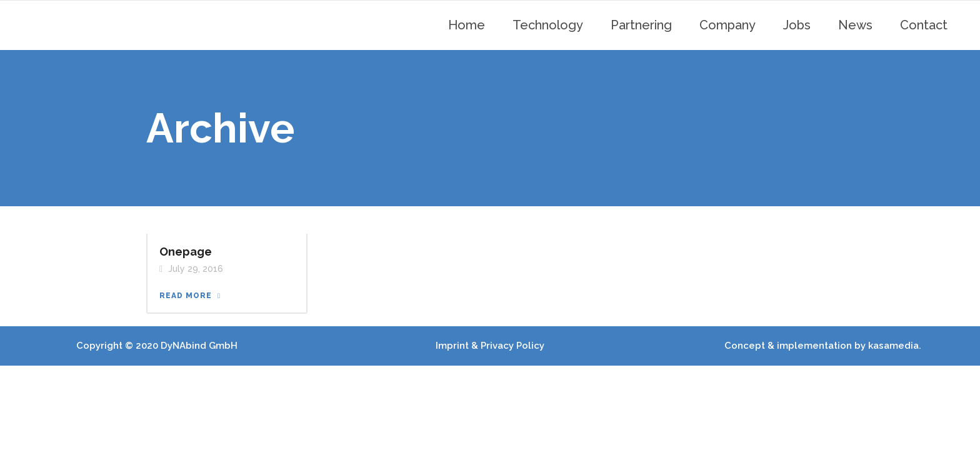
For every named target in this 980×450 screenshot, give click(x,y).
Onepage (186, 252)
